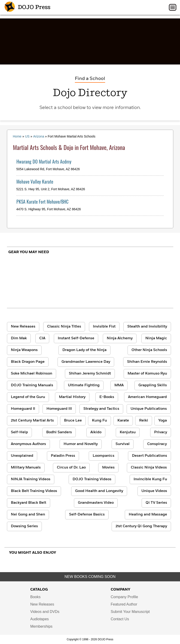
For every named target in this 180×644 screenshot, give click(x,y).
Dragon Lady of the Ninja (84, 350)
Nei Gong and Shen (28, 515)
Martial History (72, 397)
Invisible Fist (104, 327)
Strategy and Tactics (101, 409)
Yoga (163, 421)
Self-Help (19, 432)
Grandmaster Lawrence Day (86, 362)
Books (35, 597)
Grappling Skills (153, 385)
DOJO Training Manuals (32, 385)
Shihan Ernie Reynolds (147, 362)
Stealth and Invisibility (147, 327)
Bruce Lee (73, 421)
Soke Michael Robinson (32, 374)
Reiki (144, 421)
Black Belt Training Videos (34, 491)
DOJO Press (27, 7)
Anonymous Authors (28, 444)
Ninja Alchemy (120, 338)
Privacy (161, 432)
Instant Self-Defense (76, 338)
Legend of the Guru (28, 397)
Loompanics (104, 456)
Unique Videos (154, 491)
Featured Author (124, 604)
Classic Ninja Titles (64, 327)
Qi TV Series (156, 503)
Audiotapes (40, 619)
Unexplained (22, 456)
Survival (123, 444)
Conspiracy (157, 444)
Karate (123, 421)
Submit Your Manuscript (130, 612)
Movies (108, 468)
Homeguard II (23, 409)
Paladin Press (63, 456)
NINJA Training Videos (31, 479)
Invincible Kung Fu (150, 479)
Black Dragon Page (28, 362)
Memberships (41, 626)
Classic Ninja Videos (149, 468)
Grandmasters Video (96, 503)
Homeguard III (59, 409)
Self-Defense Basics (87, 515)
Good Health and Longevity (99, 491)
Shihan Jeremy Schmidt (90, 374)
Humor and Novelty (81, 444)
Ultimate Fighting (84, 385)
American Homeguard (147, 397)
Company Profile (124, 597)
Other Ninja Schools (149, 350)
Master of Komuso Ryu (147, 374)
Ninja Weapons (24, 350)
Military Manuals (26, 468)
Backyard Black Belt (29, 503)
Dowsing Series (24, 526)
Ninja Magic (156, 338)
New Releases (23, 327)
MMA (119, 385)
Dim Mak (19, 338)
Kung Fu (99, 421)
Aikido (96, 432)
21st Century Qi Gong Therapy (141, 526)
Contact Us (120, 619)
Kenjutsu (128, 432)
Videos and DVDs (45, 612)
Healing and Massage (148, 515)
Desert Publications (149, 456)
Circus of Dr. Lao (71, 468)
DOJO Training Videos (92, 479)
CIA (42, 338)
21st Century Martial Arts (32, 421)
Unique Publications (149, 409)
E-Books (107, 397)
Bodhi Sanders (59, 432)
